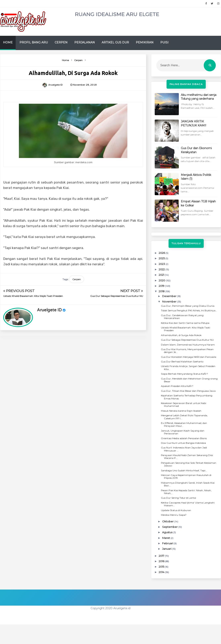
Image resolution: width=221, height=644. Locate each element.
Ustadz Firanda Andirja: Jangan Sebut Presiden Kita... (188, 368)
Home (8, 42)
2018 (162, 291)
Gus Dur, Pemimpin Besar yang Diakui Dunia (188, 306)
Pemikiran (145, 42)
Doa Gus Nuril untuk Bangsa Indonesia (183, 443)
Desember (170, 296)
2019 (162, 286)
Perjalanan (85, 42)
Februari (168, 543)
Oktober (168, 521)
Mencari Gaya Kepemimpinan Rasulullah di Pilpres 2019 (186, 476)
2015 (162, 567)
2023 (162, 264)
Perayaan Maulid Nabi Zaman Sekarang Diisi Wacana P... (187, 457)
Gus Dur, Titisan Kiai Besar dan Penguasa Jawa (188, 391)
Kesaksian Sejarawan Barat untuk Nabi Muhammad (184, 405)
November (170, 301)
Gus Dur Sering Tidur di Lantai (179, 498)
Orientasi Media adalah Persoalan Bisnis (184, 438)
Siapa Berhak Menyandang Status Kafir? (184, 374)
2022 (162, 269)
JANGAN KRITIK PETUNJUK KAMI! (193, 123)
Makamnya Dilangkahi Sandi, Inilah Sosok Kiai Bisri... (188, 484)
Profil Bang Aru (34, 42)
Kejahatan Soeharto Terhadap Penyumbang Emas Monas (187, 397)
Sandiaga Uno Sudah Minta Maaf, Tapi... (184, 470)
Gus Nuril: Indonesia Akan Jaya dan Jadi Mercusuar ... (184, 449)
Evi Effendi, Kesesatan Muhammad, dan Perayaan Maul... (184, 424)
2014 (162, 572)
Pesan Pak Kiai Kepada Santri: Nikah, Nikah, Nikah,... (186, 492)
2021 (162, 275)
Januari (167, 549)
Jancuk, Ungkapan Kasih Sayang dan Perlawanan (183, 432)
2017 (162, 556)
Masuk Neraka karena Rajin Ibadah (181, 411)
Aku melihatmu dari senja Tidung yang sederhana (199, 97)
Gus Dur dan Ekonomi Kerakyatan (196, 150)
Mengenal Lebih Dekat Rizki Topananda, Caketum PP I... (184, 417)
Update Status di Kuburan (176, 510)
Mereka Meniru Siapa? (174, 515)
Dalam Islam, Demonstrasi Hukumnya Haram (188, 345)
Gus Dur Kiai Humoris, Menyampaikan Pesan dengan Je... (187, 351)
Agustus (168, 532)
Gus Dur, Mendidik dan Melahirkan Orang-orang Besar (189, 380)
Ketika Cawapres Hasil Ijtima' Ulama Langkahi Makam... (188, 504)
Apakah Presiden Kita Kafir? (177, 386)
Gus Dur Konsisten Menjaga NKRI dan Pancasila (189, 357)
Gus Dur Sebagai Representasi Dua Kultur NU (117, 296)
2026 (162, 253)
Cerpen (61, 42)
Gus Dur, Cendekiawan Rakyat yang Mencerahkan (182, 317)
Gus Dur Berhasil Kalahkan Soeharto (182, 361)
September (170, 527)
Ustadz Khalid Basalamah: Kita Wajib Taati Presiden (33, 296)
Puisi (164, 42)
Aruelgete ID (49, 310)
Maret (166, 538)
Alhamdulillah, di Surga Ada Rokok (181, 335)
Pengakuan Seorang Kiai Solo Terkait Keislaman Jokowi (189, 464)
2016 (162, 561)
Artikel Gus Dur (115, 42)
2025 (162, 258)
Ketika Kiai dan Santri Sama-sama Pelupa (185, 323)
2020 (162, 280)
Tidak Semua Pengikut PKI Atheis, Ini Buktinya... (189, 310)
